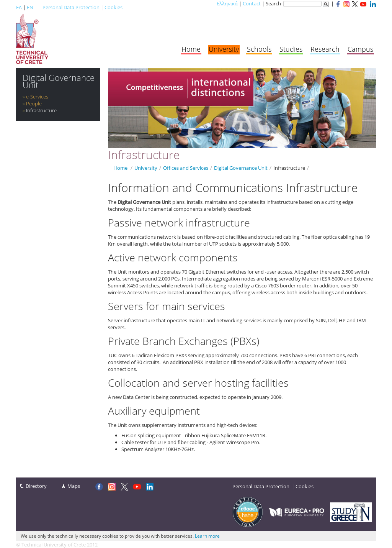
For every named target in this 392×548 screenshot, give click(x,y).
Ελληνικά (227, 3)
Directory (36, 486)
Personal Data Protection (71, 7)
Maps (74, 486)
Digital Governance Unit (59, 81)
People (34, 103)
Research (325, 49)
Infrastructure (41, 110)
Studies (291, 49)
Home (191, 49)
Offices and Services (186, 168)
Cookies (114, 7)
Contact (252, 3)
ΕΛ (19, 7)
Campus (360, 49)
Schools (259, 49)
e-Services (37, 97)
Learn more (207, 536)
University (224, 49)
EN (30, 7)
